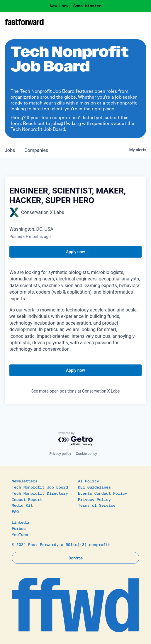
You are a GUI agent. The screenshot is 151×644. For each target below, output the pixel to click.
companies (36, 150)
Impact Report (27, 499)
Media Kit (22, 505)
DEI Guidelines (94, 487)
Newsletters (25, 481)
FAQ (15, 511)
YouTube (20, 534)
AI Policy (89, 481)
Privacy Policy (94, 499)
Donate (76, 558)
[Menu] (142, 22)
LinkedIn (21, 522)
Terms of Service (97, 505)
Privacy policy (60, 454)
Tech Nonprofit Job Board (40, 487)
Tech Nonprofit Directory (40, 493)
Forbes (19, 528)
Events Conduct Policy (103, 493)
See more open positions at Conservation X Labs (76, 391)
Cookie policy (86, 454)
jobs (10, 150)
